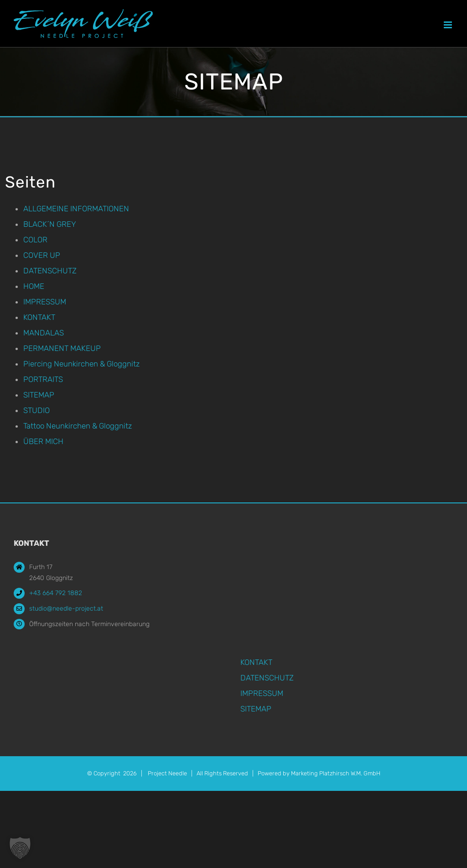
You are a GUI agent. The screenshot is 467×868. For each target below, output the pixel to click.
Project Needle (167, 773)
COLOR (35, 240)
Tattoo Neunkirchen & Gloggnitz (78, 426)
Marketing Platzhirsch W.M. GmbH (336, 773)
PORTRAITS (43, 379)
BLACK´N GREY (50, 224)
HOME (34, 286)
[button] (20, 848)
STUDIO (36, 410)
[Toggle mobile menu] (449, 25)
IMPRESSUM (45, 302)
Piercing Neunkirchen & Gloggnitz (81, 364)
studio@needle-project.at (66, 609)
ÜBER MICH (43, 441)
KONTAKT (39, 317)
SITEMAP (39, 395)
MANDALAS (44, 333)
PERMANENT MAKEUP (62, 348)
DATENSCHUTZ (50, 271)
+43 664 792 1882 (56, 593)
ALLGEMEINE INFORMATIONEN (76, 209)
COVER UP (42, 255)
